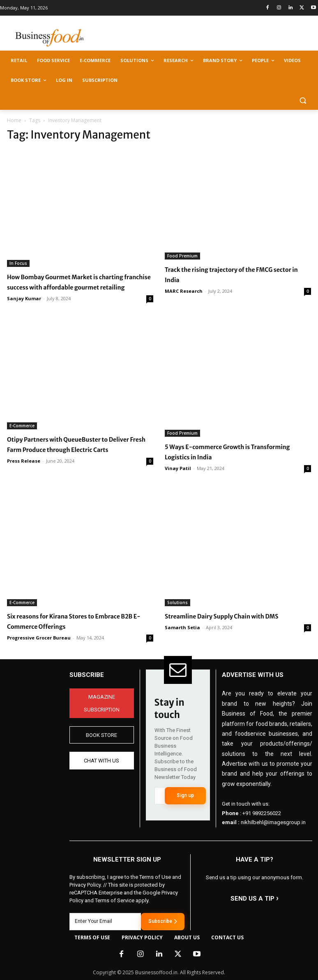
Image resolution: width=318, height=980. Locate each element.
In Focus (18, 263)
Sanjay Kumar (24, 298)
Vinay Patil (178, 468)
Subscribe (163, 921)
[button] (303, 100)
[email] (160, 796)
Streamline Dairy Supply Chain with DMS (221, 616)
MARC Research (184, 291)
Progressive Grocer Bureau (39, 638)
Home (14, 120)
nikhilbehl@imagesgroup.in (273, 822)
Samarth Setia (182, 627)
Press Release (24, 461)
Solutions (177, 602)
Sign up (185, 795)
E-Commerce (22, 426)
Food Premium (182, 256)
